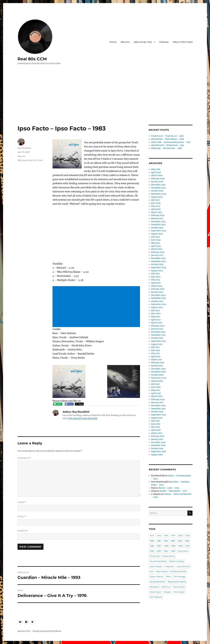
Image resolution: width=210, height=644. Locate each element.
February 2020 (158, 399)
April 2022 (156, 320)
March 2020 (157, 396)
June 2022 (156, 314)
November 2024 (158, 225)
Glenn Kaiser (156, 566)
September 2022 (159, 304)
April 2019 (156, 430)
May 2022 (156, 317)
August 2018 (157, 455)
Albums (125, 42)
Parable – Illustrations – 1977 (173, 491)
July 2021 (155, 347)
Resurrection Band (177, 582)
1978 (180, 536)
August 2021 (157, 344)
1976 (166, 536)
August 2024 (157, 234)
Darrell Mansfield (158, 561)
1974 (152, 536)
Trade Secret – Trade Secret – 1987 (167, 136)
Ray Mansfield (24, 148)
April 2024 (156, 246)
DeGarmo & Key (177, 561)
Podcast (164, 42)
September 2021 (159, 341)
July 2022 (155, 310)
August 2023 (157, 271)
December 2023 (158, 258)
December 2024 (158, 222)
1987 (159, 546)
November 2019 (158, 409)
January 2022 (157, 329)
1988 (166, 546)
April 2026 (156, 172)
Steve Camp (179, 587)
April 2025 (156, 209)
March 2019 (157, 433)
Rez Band (154, 587)
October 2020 (157, 375)
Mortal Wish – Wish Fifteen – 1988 (167, 139)
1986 (152, 546)
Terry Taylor (179, 592)
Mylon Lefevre (156, 577)
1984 (180, 541)
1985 (187, 541)
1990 (181, 546)
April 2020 (156, 393)
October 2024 (157, 228)
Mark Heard (162, 571)
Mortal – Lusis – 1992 (169, 488)
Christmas (155, 556)
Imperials (169, 566)
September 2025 (159, 194)
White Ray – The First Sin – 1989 (167, 148)
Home (113, 42)
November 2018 (158, 445)
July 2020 (155, 384)
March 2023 (157, 286)
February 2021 (158, 363)
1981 (159, 541)
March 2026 (157, 175)
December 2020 (158, 369)
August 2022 (157, 307)
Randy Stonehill (157, 582)
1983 (20, 160)
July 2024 (155, 237)
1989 (173, 546)
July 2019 (155, 421)
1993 (159, 551)
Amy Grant (183, 551)
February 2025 (158, 215)
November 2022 (158, 298)
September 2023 (159, 268)
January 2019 (157, 439)
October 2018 (157, 448)
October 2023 (157, 264)
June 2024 (156, 240)
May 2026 (156, 169)
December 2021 (158, 332)
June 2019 (156, 424)
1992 (152, 551)
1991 (188, 546)
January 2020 (157, 402)
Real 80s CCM (32, 59)
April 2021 (156, 356)
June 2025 (156, 203)
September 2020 (159, 378)
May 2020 (156, 390)
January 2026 (157, 182)
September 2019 (159, 415)
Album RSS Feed (183, 42)
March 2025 (157, 212)
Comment (24, 458)
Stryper (167, 592)
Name (22, 502)
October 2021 (157, 338)
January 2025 (157, 218)
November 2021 (158, 335)
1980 (152, 541)
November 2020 (158, 372)
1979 (187, 536)
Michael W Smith (178, 571)
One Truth (38, 160)
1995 (173, 551)
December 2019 (158, 406)
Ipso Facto (27, 160)
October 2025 (157, 191)
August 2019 (157, 418)
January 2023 (157, 292)
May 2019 (156, 427)
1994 (166, 551)
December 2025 (158, 185)
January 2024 (157, 255)
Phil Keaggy (180, 577)
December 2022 (158, 295)
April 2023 (156, 283)
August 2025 (157, 197)
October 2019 (157, 412)
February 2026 (158, 179)
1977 (173, 536)
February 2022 (158, 326)
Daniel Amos (168, 556)
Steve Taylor (155, 592)
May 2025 (156, 206)
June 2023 (156, 277)
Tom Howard (156, 597)
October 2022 (157, 301)
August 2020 (157, 381)
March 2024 (157, 249)
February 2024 (158, 252)
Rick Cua (166, 587)
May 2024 (156, 243)
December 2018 (158, 442)
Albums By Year (143, 42)
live (151, 571)
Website (22, 531)
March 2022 (157, 323)
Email (22, 517)
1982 (166, 541)
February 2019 (158, 436)
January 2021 (157, 366)
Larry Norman (183, 566)
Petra (168, 577)
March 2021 (157, 360)
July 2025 (155, 200)
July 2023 (155, 274)
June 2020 (156, 387)
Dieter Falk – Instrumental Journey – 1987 (171, 142)
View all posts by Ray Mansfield (83, 418)
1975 (159, 536)
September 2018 (159, 452)
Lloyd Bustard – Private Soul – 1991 (168, 145)
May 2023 (156, 280)
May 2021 (155, 353)
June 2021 (156, 350)
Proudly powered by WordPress (47, 631)
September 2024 (159, 231)
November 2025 (158, 188)
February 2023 (158, 289)
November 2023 (158, 261)
